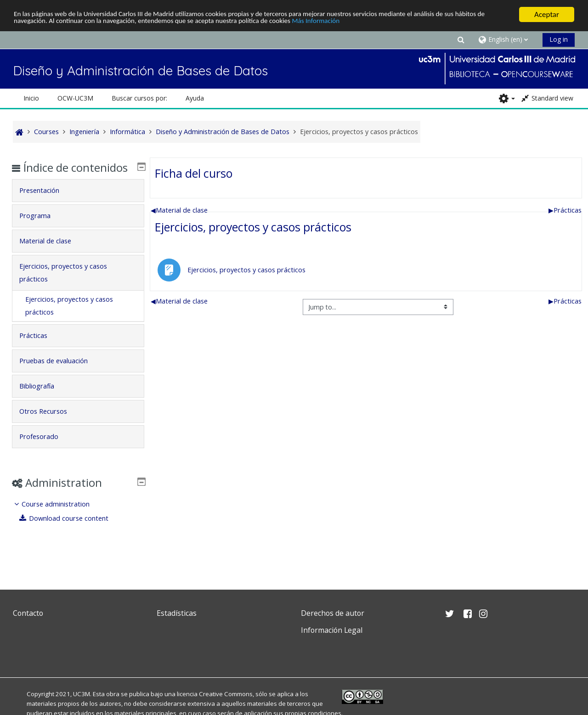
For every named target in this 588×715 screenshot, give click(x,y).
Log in (559, 39)
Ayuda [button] (195, 98)
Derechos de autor (333, 613)
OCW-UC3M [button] (75, 98)
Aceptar (547, 14)
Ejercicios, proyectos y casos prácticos (253, 227)
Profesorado (45, 450)
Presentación (46, 204)
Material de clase (179, 210)
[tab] (78, 204)
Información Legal (332, 630)
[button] (461, 39)
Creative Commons (226, 694)
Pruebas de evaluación (60, 374)
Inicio (31, 98)
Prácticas (565, 210)
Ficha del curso (194, 173)
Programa (41, 229)
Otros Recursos (50, 425)
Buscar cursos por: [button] (139, 98)
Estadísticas (177, 613)
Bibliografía (43, 399)
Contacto (28, 613)
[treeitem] (78, 525)
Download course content (71, 532)
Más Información (388, 23)
